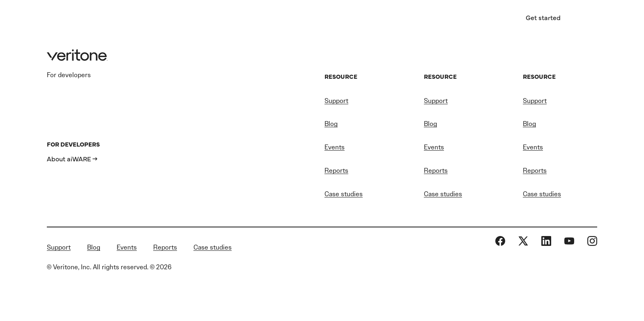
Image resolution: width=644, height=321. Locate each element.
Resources (341, 19)
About (404, 19)
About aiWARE (69, 158)
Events (335, 147)
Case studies (344, 194)
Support (336, 101)
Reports (336, 171)
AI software (268, 19)
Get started (543, 17)
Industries (196, 19)
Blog (331, 124)
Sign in (489, 17)
